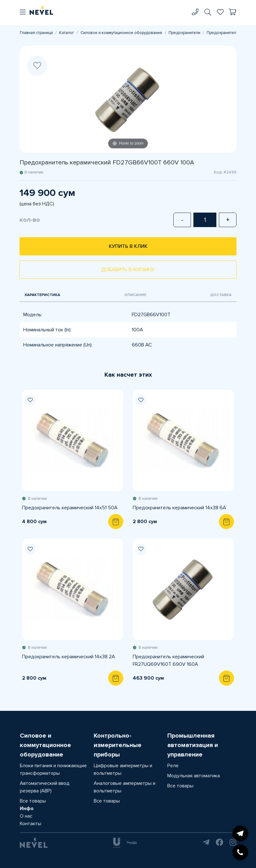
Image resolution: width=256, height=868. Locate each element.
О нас (26, 816)
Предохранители (184, 33)
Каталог (67, 33)
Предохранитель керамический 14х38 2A (69, 657)
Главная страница (36, 33)
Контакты (31, 824)
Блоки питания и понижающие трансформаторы (53, 769)
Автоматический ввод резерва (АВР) (45, 787)
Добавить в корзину (128, 270)
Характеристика (42, 295)
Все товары (33, 801)
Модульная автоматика (194, 776)
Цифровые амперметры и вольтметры (123, 769)
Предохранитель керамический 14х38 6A (179, 508)
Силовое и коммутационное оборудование (121, 33)
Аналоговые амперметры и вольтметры (125, 787)
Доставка (221, 295)
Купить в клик (128, 246)
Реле (173, 766)
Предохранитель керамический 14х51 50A (70, 508)
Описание (135, 295)
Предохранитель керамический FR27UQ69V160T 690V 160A (168, 660)
